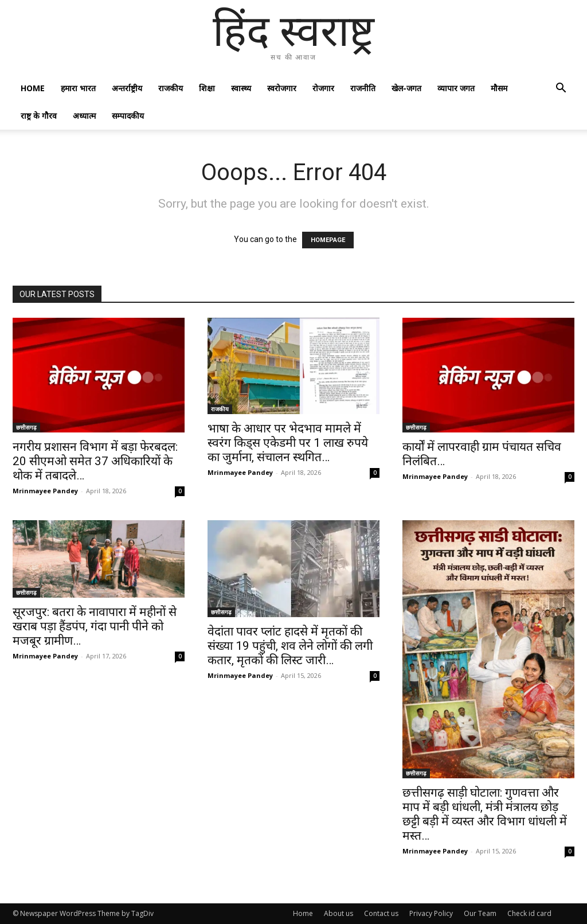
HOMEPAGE (328, 240)
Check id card (529, 913)
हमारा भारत (78, 88)
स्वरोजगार (282, 88)
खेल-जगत (406, 88)
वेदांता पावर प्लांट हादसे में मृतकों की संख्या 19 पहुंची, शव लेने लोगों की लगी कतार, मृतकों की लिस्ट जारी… (290, 646)
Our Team (480, 913)
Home (33, 88)
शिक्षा (207, 88)
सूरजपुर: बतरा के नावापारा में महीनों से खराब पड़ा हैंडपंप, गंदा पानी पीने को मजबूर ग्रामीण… (95, 626)
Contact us (381, 913)
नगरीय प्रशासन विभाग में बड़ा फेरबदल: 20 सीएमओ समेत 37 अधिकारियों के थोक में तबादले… (95, 461)
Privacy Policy (431, 913)
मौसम (499, 88)
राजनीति (363, 88)
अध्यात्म (84, 116)
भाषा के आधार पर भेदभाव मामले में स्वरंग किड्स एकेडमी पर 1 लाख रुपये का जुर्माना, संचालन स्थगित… (288, 443)
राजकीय (171, 88)
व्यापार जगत (456, 88)
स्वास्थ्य (241, 88)
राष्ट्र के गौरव (39, 116)
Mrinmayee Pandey (45, 491)
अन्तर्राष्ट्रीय (127, 88)
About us (338, 913)
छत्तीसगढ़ (26, 427)
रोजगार (323, 88)
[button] (561, 89)
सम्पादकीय (128, 116)
